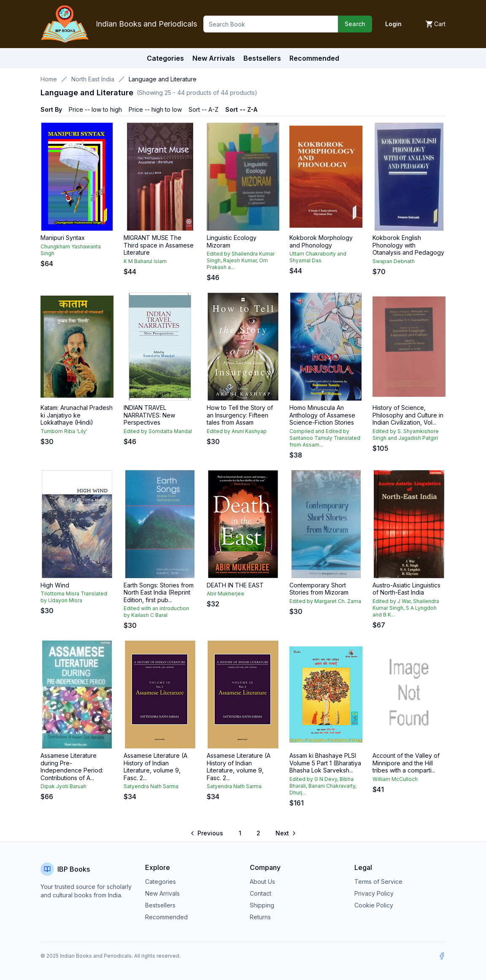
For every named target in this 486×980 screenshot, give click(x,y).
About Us (262, 882)
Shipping (262, 905)
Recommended (166, 917)
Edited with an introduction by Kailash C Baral (156, 612)
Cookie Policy (374, 905)
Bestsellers (160, 905)
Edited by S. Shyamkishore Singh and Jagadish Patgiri (406, 435)
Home (49, 79)
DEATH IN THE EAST (235, 585)
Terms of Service (378, 882)
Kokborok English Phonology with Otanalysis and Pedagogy (408, 245)
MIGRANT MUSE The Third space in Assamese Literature (159, 245)
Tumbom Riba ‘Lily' (64, 431)
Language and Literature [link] (163, 79)
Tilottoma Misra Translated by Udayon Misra (74, 597)
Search (355, 24)
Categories (165, 58)
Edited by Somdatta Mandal (158, 431)
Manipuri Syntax (63, 238)
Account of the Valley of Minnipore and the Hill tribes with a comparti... (406, 763)
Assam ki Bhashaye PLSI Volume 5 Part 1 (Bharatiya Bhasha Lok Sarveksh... (325, 763)
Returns (260, 917)
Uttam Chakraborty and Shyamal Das (318, 257)
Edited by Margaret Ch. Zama (325, 601)
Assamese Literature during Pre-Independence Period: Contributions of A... (72, 767)
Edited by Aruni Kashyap (237, 431)
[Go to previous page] (207, 833)
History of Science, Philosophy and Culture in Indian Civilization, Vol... (408, 415)
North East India (93, 79)
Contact (261, 893)
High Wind (55, 585)
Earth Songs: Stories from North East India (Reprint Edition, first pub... (159, 592)
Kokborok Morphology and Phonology (321, 241)
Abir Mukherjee (225, 594)
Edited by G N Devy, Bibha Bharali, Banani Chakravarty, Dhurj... (323, 786)
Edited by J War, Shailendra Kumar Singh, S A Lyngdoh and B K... (406, 608)
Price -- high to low (155, 109)
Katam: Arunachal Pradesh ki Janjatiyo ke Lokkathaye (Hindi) (77, 415)
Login (393, 24)
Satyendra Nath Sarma (151, 786)
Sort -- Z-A (241, 109)
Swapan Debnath (394, 261)
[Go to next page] (285, 833)
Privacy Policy (374, 893)
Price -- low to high (95, 109)
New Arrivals (162, 893)
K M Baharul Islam (145, 261)
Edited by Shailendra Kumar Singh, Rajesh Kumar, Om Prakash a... (241, 260)
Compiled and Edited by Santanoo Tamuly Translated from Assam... (325, 438)
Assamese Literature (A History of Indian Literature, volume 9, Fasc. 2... (155, 767)
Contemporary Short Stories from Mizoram (319, 589)
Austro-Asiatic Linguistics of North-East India (406, 589)
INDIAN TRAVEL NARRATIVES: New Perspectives (149, 415)
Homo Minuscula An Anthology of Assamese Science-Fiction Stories (322, 415)
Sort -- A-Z (204, 109)
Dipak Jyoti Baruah (63, 786)
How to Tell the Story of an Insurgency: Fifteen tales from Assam (240, 415)
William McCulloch (395, 779)
